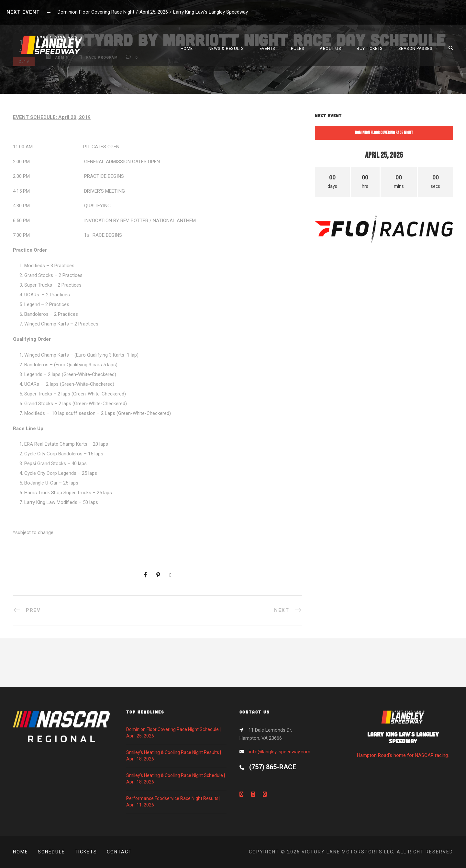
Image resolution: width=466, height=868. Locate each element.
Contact (119, 852)
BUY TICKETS (370, 48)
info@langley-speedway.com (280, 752)
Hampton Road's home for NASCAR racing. (403, 736)
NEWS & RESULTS (226, 48)
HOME (187, 48)
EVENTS (267, 48)
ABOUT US (330, 48)
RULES (298, 48)
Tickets (86, 852)
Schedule (51, 852)
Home (21, 852)
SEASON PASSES (416, 48)
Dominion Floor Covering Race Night (384, 133)
